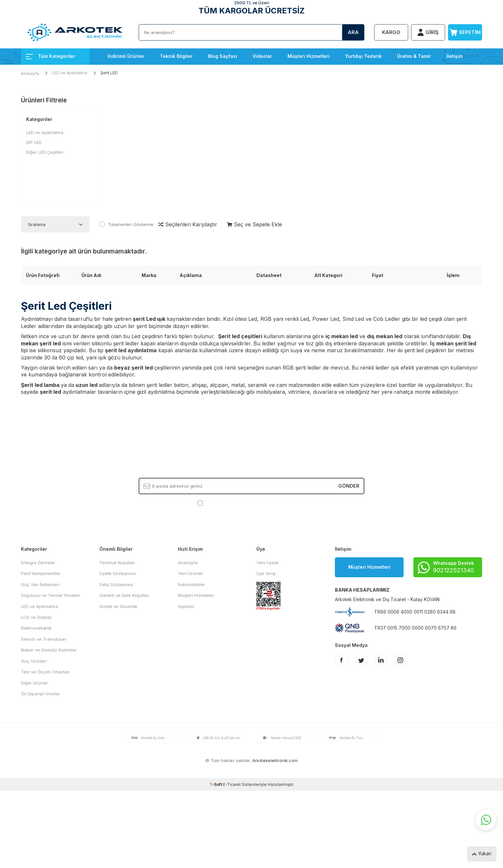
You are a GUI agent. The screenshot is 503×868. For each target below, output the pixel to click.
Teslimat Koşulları (117, 563)
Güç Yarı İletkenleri (40, 584)
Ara (353, 32)
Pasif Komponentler (41, 573)
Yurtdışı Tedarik (363, 56)
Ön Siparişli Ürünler (41, 694)
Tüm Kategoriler (51, 56)
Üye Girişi (266, 573)
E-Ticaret (232, 784)
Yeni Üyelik (268, 563)
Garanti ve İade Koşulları (124, 595)
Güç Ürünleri (34, 661)
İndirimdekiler (191, 584)
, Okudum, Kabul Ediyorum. (252, 503)
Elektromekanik (36, 628)
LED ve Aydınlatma (70, 73)
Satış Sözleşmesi (116, 584)
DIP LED (34, 142)
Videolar (262, 56)
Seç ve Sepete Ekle (254, 224)
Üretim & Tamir (414, 56)
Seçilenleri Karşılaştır (188, 224)
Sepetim (186, 606)
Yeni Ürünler (191, 573)
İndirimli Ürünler (126, 56)
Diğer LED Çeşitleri (45, 152)
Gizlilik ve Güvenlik (118, 606)
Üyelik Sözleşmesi (118, 573)
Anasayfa (30, 73)
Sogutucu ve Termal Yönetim (50, 595)
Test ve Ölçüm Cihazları (45, 672)
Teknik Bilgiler (176, 56)
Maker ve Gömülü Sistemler (49, 650)
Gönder (349, 486)
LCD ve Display (36, 617)
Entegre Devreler (38, 563)
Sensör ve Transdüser (44, 639)
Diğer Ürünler (35, 683)
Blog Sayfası (223, 56)
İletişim (455, 56)
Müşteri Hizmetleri (309, 56)
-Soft (216, 784)
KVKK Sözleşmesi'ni (227, 503)
